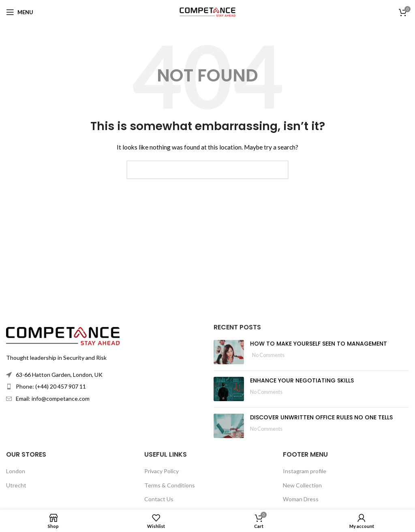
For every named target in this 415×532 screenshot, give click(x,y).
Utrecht (16, 485)
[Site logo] (207, 12)
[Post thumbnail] (229, 352)
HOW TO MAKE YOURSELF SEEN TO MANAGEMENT (319, 344)
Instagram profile (305, 471)
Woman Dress (301, 499)
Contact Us (159, 499)
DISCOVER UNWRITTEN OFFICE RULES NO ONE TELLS (321, 417)
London (16, 471)
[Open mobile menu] (20, 12)
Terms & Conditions (170, 485)
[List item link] (104, 387)
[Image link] (63, 335)
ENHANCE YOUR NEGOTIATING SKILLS (302, 380)
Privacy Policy (162, 471)
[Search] (207, 170)
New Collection (302, 485)
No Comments (268, 355)
